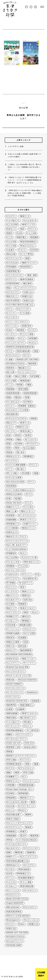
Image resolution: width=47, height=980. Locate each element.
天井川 (18, 435)
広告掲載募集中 (41, 974)
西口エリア (12, 423)
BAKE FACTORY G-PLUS (18, 899)
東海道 (10, 751)
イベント (11, 878)
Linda (20, 233)
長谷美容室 (12, 486)
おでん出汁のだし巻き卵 (17, 802)
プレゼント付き (13, 562)
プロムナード (30, 629)
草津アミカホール (30, 713)
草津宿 (10, 440)
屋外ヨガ (26, 617)
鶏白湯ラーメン (27, 798)
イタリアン (12, 216)
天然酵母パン (13, 777)
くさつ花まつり (13, 722)
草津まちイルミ (13, 781)
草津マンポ (25, 423)
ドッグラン (12, 334)
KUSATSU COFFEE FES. (17, 701)
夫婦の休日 (27, 326)
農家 (9, 773)
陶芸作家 (19, 852)
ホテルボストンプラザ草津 (18, 410)
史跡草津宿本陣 (13, 393)
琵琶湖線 (11, 389)
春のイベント (13, 595)
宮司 (9, 448)
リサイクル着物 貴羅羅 (16, 465)
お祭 (9, 499)
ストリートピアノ (24, 735)
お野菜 (10, 709)
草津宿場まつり (13, 524)
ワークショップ (13, 726)
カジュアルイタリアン (16, 671)
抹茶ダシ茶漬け (13, 819)
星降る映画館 (13, 713)
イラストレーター (31, 848)
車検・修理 (32, 275)
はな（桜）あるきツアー (17, 545)
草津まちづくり (13, 456)
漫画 (19, 440)
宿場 (9, 397)
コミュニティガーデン (16, 343)
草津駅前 (11, 566)
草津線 (20, 385)
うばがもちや (13, 574)
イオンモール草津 (14, 478)
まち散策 (11, 604)
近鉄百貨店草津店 (14, 912)
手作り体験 (12, 760)
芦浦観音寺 (12, 553)
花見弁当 (11, 638)
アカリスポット (30, 907)
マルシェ (28, 726)
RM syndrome (13, 907)
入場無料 (21, 709)
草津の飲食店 (24, 869)
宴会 (9, 288)
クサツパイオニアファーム (18, 541)
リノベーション (13, 629)
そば (38, 574)
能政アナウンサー (30, 263)
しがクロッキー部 (30, 558)
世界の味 (11, 680)
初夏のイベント (13, 507)
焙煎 (28, 258)
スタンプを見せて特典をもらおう (20, 490)
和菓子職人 (22, 237)
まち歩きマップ (26, 583)
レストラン (12, 313)
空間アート (12, 857)
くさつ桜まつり (13, 220)
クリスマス (25, 760)
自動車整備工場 (13, 271)
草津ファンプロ (29, 225)
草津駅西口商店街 (14, 764)
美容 (28, 764)
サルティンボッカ (32, 920)
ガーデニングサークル (16, 570)
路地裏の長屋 (26, 625)
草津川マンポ (23, 427)
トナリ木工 (29, 507)
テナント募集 (26, 882)
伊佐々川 (11, 646)
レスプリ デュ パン (27, 806)
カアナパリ (12, 279)
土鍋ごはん (29, 292)
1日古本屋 (11, 625)
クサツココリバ (13, 355)
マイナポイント (31, 891)
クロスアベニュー (14, 827)
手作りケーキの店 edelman (18, 916)
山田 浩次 (28, 600)
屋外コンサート (28, 511)
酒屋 (29, 385)
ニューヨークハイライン (25, 288)
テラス (10, 351)
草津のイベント (29, 528)
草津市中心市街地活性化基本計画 (20, 347)
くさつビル (12, 882)
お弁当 (10, 874)
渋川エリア (12, 650)
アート (10, 469)
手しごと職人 (13, 473)
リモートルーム (13, 697)
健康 (36, 764)
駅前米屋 (35, 836)
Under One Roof (14, 503)
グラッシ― (27, 574)
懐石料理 (33, 364)
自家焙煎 (36, 701)
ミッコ (10, 385)
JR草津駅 (33, 338)
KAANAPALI (26, 267)
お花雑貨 (23, 638)
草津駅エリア (13, 617)
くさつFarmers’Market (17, 549)
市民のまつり (13, 532)
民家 (9, 444)
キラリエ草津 (30, 633)
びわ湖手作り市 (31, 579)
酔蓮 (33, 802)
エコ (24, 777)
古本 (9, 435)
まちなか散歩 (29, 448)
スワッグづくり (13, 579)
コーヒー (11, 406)
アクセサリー (33, 444)
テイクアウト (13, 461)
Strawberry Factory (16, 364)
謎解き (10, 735)
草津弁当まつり (13, 865)
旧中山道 (23, 646)
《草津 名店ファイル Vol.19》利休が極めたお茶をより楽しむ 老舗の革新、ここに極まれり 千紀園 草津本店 (25, 193)
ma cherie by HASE (16, 482)
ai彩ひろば (29, 301)
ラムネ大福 (12, 242)
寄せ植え (28, 722)
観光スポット (13, 296)
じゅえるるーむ (31, 220)
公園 (9, 376)
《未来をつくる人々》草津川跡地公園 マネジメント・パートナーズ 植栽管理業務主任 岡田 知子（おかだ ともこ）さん (25, 180)
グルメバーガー (24, 309)
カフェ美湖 (12, 381)
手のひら (23, 810)
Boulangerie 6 (13, 920)
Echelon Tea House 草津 (18, 667)
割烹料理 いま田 (14, 747)
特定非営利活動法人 (29, 242)
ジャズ (29, 503)
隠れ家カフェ (24, 368)
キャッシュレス (13, 891)
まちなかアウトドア (15, 941)
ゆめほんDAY (30, 747)
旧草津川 (11, 368)
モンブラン (12, 431)
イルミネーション (31, 781)
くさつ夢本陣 (13, 528)
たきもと (33, 343)
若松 (23, 229)
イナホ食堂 (25, 313)
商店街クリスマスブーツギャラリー (21, 756)
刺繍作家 (31, 852)
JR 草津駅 (35, 376)
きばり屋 (11, 806)
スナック (33, 229)
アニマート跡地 (27, 334)
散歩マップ (12, 608)
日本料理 (11, 515)
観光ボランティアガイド (17, 536)
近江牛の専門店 (13, 301)
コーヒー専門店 (27, 254)
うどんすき (24, 566)
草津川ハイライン (28, 520)
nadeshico (33, 692)
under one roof (14, 743)
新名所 (29, 827)
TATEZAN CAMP (14, 945)
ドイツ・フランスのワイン (18, 322)
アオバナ (23, 250)
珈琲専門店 (12, 705)
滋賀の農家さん (27, 705)
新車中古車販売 (27, 279)
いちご (10, 427)
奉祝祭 (34, 419)
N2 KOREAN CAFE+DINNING (20, 654)
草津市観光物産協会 (15, 730)
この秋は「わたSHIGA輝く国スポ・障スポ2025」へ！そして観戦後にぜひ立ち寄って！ (24, 167)
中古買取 (26, 473)
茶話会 (10, 452)
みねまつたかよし (28, 246)
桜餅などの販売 (13, 642)
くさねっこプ (13, 621)
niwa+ (10, 330)
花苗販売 (23, 604)
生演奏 (18, 499)
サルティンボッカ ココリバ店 (19, 676)
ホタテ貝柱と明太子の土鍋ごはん (20, 305)
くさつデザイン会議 (16, 146)
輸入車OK (28, 284)
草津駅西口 (29, 456)
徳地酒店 (21, 330)
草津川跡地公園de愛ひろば (18, 861)
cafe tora (30, 743)
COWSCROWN (13, 284)
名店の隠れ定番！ (14, 815)
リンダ (10, 237)
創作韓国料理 (26, 650)
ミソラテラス (13, 591)
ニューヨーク (13, 317)
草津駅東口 (12, 832)
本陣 (28, 397)
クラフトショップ (14, 258)
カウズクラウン (13, 292)
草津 (17, 448)
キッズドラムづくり (27, 515)
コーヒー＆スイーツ (27, 372)
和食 (36, 351)
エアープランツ (13, 612)
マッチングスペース (15, 692)
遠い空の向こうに (28, 718)
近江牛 (24, 836)
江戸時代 (28, 402)
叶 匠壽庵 (11, 583)
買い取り (21, 469)
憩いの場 (11, 372)
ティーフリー (30, 663)
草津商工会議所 (13, 633)
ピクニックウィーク (29, 857)
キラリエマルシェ (26, 768)
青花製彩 (35, 237)
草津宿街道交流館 (27, 785)
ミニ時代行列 (33, 730)
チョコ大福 (12, 246)
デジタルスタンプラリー (17, 739)
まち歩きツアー (13, 600)
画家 (9, 852)
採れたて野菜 (21, 376)
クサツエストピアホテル (17, 419)
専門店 (10, 840)
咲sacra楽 (11, 254)
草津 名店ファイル (32, 562)
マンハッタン (13, 326)
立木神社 (19, 444)
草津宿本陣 (24, 794)
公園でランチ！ (31, 524)
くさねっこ (12, 886)
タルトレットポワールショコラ (20, 823)
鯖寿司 (29, 815)
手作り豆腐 (29, 773)
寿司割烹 (11, 338)
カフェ (10, 309)
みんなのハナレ (13, 848)
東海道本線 (25, 381)
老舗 (36, 473)
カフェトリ (12, 587)
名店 (23, 587)
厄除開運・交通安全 (27, 406)
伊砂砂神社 (12, 798)
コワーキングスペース (16, 688)
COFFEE (35, 250)
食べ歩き (21, 452)
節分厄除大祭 (13, 414)
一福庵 (10, 360)
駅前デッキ (25, 216)
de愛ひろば (27, 296)
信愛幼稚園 (12, 520)
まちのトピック (13, 895)
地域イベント (28, 591)
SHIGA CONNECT (15, 684)
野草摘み (26, 621)
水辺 (26, 642)
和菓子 (10, 233)
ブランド (34, 465)
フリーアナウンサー (15, 275)
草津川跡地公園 (24, 351)
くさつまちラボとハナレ (17, 844)
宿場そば (26, 595)
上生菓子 (11, 250)
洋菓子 (24, 832)
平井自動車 (12, 267)
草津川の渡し (26, 431)
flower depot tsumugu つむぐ (20, 789)
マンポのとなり (13, 402)
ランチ (27, 355)
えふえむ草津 (13, 225)
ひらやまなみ (13, 263)
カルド (36, 612)
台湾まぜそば (13, 659)
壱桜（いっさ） (29, 659)
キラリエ (11, 768)
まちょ (24, 553)
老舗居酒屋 (12, 836)
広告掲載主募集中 (26, 878)
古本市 (29, 435)
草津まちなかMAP (15, 494)
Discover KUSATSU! (28, 680)
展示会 (18, 397)
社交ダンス (12, 229)
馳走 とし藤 (12, 511)
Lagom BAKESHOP (15, 903)
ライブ (29, 494)
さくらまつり (31, 440)
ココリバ (11, 924)
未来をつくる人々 (28, 608)
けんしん (11, 810)
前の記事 (24, 111)
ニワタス (33, 330)
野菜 (17, 773)
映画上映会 (12, 718)
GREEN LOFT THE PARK (28, 360)
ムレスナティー (13, 663)
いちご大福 (32, 233)
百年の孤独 (24, 389)
